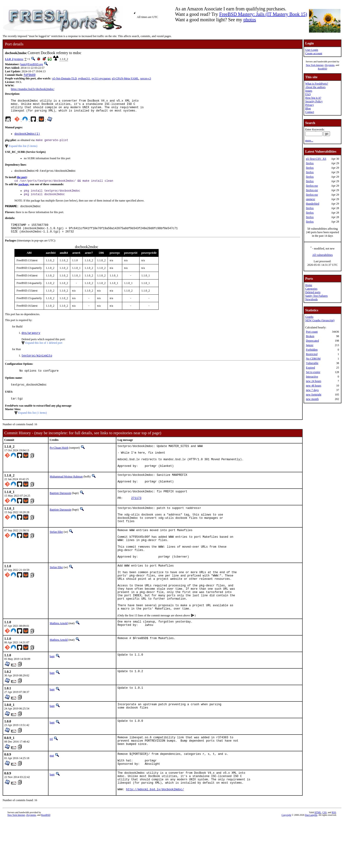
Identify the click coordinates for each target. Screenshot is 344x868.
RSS (334, 860)
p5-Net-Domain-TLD (64, 79)
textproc (19, 59)
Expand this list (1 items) (33, 425)
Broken (310, 336)
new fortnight (314, 395)
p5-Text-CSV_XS (316, 159)
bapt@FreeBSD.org (32, 64)
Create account (314, 53)
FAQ (308, 94)
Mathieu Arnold (59, 663)
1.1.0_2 (9, 59)
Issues (309, 91)
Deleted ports (313, 292)
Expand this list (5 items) (23, 150)
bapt (52, 696)
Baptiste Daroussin (60, 511)
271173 (136, 518)
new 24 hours (314, 381)
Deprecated (312, 341)
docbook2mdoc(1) (27, 137)
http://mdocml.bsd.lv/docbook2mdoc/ (155, 837)
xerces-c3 (146, 79)
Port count (312, 332)
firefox (310, 163)
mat (52, 796)
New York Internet (315, 65)
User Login (312, 50)
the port (22, 182)
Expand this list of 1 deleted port (44, 352)
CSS (325, 860)
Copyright (286, 863)
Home (309, 285)
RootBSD (323, 69)
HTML (318, 860)
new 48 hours (314, 386)
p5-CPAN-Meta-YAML (125, 79)
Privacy (310, 105)
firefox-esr (312, 186)
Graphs (309, 317)
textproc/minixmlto (37, 366)
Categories (311, 289)
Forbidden (312, 350)
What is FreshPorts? (317, 84)
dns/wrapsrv (31, 342)
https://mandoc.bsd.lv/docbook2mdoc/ (33, 90)
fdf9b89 (30, 75)
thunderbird (313, 204)
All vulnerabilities (323, 255)
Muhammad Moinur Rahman (66, 494)
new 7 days (312, 390)
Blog (308, 108)
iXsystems (330, 65)
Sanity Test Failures (316, 296)
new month (312, 399)
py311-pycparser (101, 79)
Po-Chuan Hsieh (59, 460)
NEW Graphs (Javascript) (320, 320)
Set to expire (313, 372)
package (23, 190)
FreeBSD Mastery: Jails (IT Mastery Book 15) (263, 14)
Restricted (312, 354)
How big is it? (313, 98)
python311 (84, 79)
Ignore (310, 345)
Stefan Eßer (56, 555)
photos (250, 20)
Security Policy (314, 101)
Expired (310, 368)
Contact (310, 112)
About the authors (315, 87)
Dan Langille (311, 863)
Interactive (312, 377)
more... (309, 141)
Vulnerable (312, 363)
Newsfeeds (311, 299)
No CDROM (313, 359)
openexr (311, 199)
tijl (51, 778)
